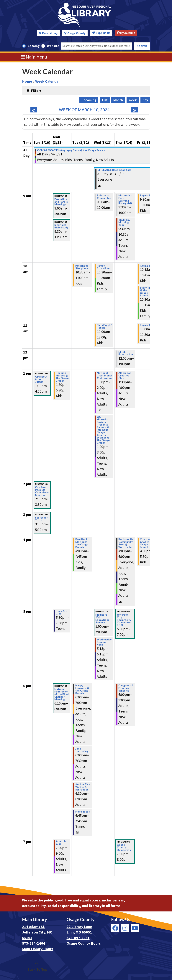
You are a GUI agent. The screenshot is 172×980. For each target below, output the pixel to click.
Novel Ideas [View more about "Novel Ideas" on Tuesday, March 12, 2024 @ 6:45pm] (83, 812)
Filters (36, 91)
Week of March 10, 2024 (84, 110)
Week (133, 100)
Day (145, 100)
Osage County (76, 33)
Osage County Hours (84, 944)
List (105, 100)
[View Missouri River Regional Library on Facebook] (115, 928)
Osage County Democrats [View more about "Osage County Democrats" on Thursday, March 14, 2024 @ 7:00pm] (124, 847)
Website (53, 46)
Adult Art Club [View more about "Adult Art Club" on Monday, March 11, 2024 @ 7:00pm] (62, 843)
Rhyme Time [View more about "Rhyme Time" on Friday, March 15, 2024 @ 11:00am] (147, 325)
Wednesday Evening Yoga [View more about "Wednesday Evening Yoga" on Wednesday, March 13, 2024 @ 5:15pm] (104, 642)
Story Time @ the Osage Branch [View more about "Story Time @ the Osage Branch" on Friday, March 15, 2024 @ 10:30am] (147, 292)
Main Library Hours (38, 949)
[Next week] (135, 110)
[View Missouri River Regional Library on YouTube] (135, 928)
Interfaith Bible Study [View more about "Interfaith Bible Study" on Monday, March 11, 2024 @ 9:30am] (61, 226)
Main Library (50, 33)
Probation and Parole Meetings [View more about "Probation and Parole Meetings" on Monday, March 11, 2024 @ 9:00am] (61, 202)
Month (118, 100)
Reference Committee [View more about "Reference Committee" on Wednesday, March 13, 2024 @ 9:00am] (104, 197)
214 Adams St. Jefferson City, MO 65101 (37, 932)
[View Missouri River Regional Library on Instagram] (125, 928)
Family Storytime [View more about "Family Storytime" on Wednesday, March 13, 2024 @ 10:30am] (103, 267)
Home (27, 82)
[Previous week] (34, 110)
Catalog (34, 46)
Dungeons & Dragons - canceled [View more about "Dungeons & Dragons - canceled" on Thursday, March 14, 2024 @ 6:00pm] (126, 688)
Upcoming (89, 100)
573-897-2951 (78, 938)
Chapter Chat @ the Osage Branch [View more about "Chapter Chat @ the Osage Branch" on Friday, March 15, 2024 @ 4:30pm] (147, 543)
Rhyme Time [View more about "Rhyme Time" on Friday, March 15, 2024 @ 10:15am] (147, 266)
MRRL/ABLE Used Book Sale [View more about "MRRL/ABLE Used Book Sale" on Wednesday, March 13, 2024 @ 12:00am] (114, 170)
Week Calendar (48, 82)
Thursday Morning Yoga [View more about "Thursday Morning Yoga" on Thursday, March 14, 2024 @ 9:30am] (124, 222)
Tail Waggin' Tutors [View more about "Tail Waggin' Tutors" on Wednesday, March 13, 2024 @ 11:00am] (104, 326)
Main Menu (34, 57)
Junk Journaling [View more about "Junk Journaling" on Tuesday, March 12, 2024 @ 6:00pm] (82, 750)
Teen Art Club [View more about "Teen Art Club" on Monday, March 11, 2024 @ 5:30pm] (61, 612)
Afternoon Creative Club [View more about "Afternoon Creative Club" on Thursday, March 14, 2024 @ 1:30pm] (125, 376)
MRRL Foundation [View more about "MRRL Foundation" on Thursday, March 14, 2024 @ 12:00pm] (126, 353)
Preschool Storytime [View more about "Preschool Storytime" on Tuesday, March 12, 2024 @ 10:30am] (82, 267)
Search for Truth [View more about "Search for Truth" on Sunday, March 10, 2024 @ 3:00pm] (41, 519)
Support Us (101, 33)
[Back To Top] (36, 967)
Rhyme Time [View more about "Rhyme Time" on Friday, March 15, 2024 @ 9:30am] (147, 195)
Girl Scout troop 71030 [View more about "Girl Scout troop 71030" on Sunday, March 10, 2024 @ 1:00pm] (41, 379)
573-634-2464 (34, 944)
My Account (126, 33)
